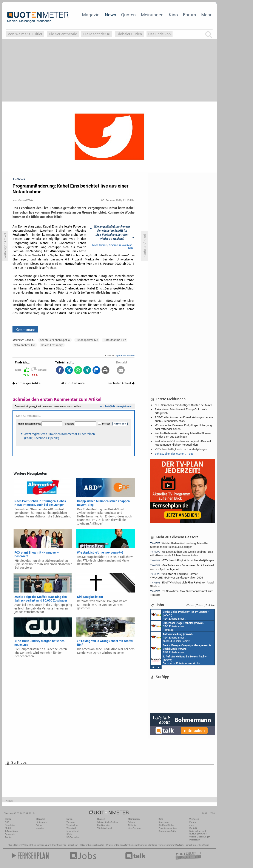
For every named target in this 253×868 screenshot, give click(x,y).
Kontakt (193, 828)
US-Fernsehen (73, 837)
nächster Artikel (121, 383)
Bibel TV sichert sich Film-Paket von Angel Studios (182, 584)
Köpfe (69, 834)
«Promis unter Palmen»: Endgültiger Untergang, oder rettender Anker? (184, 427)
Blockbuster (122, 845)
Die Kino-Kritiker (166, 825)
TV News (83, 845)
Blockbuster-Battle (167, 831)
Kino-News (164, 822)
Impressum (195, 840)
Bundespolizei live (87, 340)
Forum (189, 15)
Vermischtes (72, 825)
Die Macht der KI (97, 34)
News (110, 15)
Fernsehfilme (135, 845)
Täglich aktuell (105, 828)
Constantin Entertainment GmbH (179, 660)
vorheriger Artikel (27, 383)
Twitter (8, 837)
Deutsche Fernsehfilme (186, 845)
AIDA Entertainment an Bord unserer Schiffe (180, 615)
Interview (40, 828)
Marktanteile (103, 825)
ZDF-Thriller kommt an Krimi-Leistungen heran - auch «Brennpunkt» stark (184, 419)
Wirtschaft (71, 828)
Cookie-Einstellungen (200, 837)
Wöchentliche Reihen (108, 822)
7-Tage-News (11, 831)
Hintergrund (42, 822)
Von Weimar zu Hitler (25, 34)
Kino (173, 15)
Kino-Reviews (134, 828)
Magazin (91, 15)
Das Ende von (160, 34)
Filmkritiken (56, 845)
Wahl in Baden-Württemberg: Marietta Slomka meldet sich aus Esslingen (183, 435)
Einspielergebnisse (168, 828)
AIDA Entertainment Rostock (181, 648)
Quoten (128, 15)
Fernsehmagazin (41, 845)
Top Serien (204, 845)
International (73, 831)
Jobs (192, 825)
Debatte (132, 822)
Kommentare (25, 329)
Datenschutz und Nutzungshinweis (198, 832)
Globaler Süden (129, 34)
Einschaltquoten (96, 845)
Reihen (39, 825)
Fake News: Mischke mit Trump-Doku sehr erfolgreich (181, 411)
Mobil (8, 828)
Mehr (206, 15)
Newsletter (10, 825)
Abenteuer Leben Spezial (55, 340)
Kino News (14, 845)
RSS (7, 822)
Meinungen (152, 15)
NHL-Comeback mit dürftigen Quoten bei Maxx (183, 405)
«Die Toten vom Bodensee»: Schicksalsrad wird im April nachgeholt (182, 567)
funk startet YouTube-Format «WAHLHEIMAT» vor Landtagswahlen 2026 (177, 576)
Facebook (10, 834)
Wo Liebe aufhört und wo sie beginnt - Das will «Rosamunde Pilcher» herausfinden (183, 443)
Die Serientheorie (63, 34)
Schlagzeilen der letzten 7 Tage (174, 454)
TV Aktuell (26, 845)
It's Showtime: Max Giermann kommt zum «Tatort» (182, 593)
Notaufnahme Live (115, 340)
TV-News (71, 822)
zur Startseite (73, 383)
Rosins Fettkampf (52, 345)
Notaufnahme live (25, 345)
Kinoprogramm (166, 845)
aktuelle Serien (150, 845)
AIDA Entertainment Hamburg (177, 626)
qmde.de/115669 (125, 355)
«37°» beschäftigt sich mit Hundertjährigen (181, 449)
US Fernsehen (70, 845)
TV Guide (110, 845)
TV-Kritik (132, 825)
